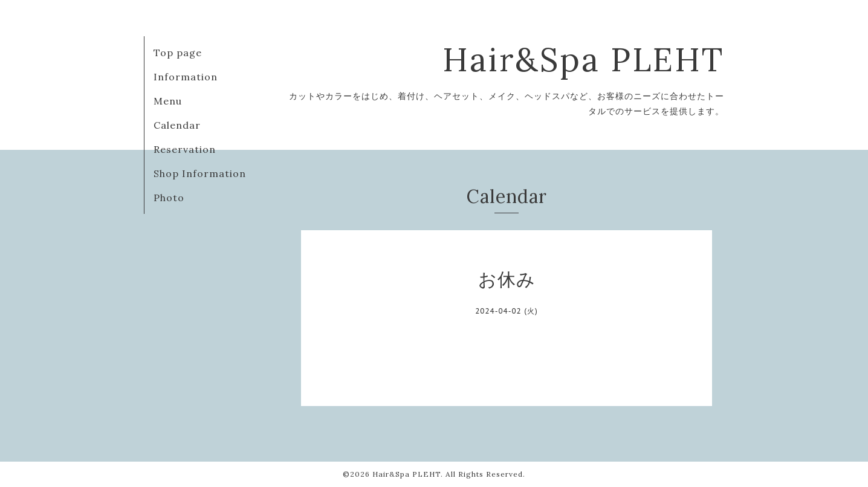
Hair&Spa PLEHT (583, 60)
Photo (169, 198)
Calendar (177, 125)
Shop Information (200, 173)
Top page (178, 53)
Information (186, 77)
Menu (168, 101)
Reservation (185, 149)
